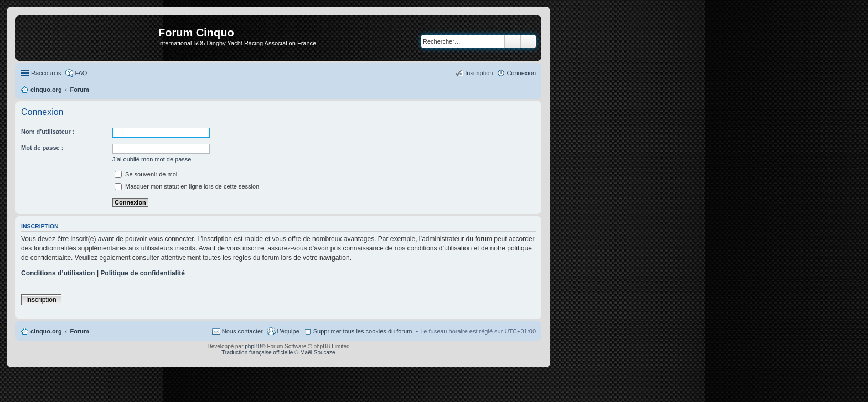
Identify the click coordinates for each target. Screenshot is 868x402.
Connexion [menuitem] (521, 73)
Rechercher (513, 41)
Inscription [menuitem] (479, 73)
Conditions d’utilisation (58, 273)
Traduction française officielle (257, 353)
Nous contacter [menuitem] (242, 331)
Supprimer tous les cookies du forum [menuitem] (363, 331)
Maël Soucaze (317, 353)
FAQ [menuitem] (81, 73)
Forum (80, 331)
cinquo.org (46, 331)
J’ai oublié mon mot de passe (152, 159)
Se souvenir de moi (146, 174)
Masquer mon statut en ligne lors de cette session (187, 186)
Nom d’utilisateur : (48, 132)
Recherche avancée (528, 41)
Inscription (41, 300)
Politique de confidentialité (143, 273)
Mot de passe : (42, 148)
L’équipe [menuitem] (288, 331)
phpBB (253, 346)
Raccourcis (46, 73)
